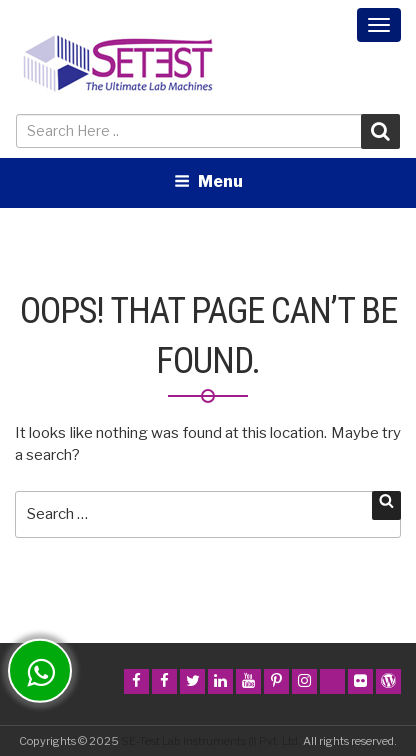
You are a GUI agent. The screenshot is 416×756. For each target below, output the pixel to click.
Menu (208, 181)
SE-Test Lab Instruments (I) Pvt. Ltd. (211, 741)
